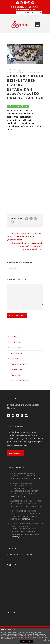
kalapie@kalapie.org (25, 9)
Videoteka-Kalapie (20, 381)
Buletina (21, 73)
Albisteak (11, 73)
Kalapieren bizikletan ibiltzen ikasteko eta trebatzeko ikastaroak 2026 (26, 504)
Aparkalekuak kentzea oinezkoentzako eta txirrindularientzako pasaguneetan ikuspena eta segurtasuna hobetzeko (24, 488)
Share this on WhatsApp (19, 106)
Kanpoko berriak (19, 364)
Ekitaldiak (16, 348)
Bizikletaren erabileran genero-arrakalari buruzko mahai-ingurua (25, 476)
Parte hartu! (16, 453)
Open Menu (38, 24)
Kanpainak (16, 359)
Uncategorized (32, 73)
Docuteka (15, 342)
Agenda (14, 337)
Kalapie (13, 268)
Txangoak (15, 375)
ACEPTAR (26, 642)
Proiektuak (16, 370)
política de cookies (24, 637)
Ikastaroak (16, 353)
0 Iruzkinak (12, 70)
